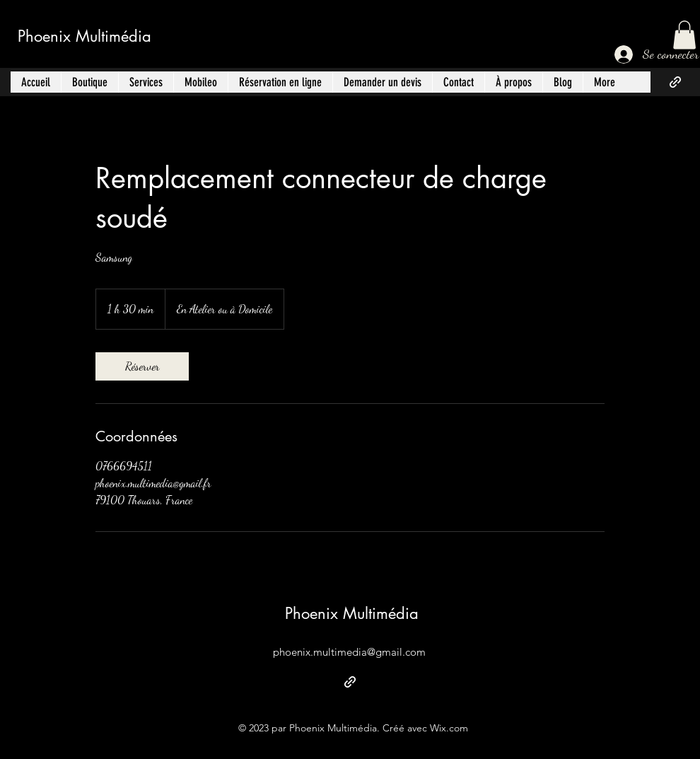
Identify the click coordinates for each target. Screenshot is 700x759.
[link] (142, 366)
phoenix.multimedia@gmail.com (349, 652)
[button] (684, 35)
